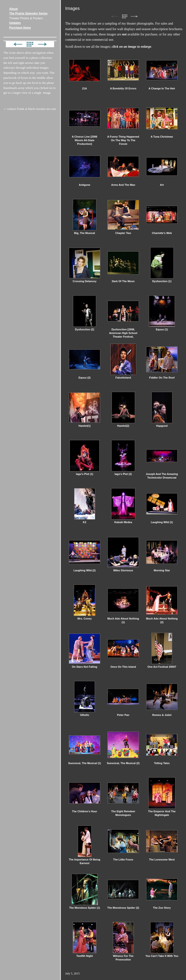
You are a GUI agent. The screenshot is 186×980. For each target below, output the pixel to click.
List (124, 17)
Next (134, 17)
